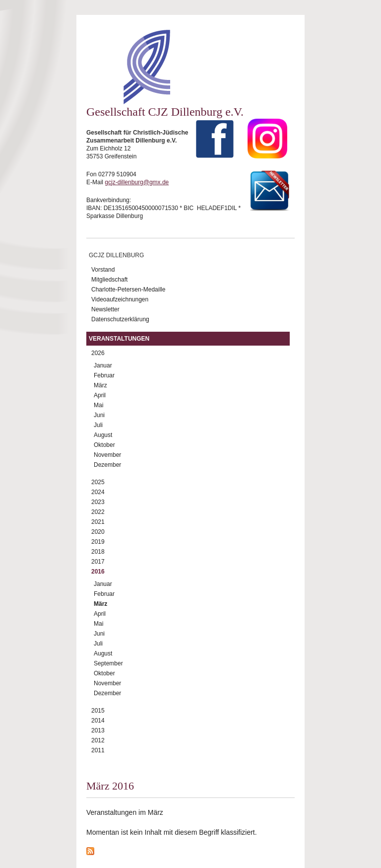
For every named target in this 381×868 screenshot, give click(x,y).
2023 (98, 502)
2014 (98, 721)
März (100, 385)
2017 (98, 562)
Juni (99, 415)
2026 (98, 353)
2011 (98, 750)
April (100, 395)
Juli (98, 425)
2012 (98, 740)
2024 (98, 492)
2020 (98, 532)
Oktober (104, 445)
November (107, 455)
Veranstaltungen (119, 339)
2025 (98, 482)
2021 (98, 522)
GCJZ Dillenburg (116, 255)
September (108, 663)
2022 (98, 512)
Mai (98, 405)
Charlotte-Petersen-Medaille (128, 289)
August (103, 435)
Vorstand (103, 270)
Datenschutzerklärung (120, 319)
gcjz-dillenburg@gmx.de (137, 182)
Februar (104, 375)
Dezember (107, 465)
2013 (98, 730)
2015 (98, 711)
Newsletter (105, 309)
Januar (103, 365)
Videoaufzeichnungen (120, 299)
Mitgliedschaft (109, 280)
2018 (98, 552)
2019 (98, 542)
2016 (98, 572)
